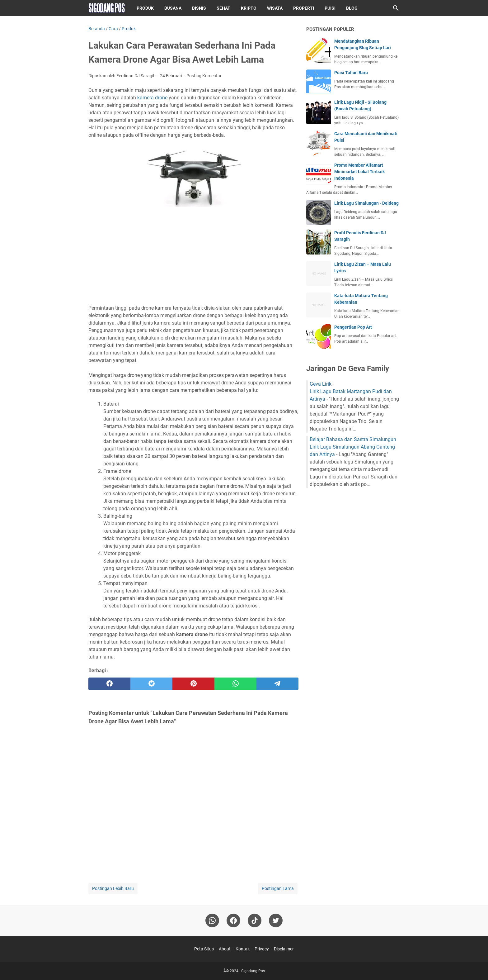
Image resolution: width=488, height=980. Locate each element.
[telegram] (277, 684)
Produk (145, 8)
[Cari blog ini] (396, 8)
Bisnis (199, 8)
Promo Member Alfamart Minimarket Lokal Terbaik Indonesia (359, 172)
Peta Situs (204, 949)
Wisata (275, 8)
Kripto (249, 8)
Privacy (262, 949)
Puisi (330, 8)
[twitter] (151, 684)
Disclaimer (284, 949)
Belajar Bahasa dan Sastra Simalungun (353, 439)
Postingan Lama (278, 888)
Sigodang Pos (253, 971)
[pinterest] (193, 684)
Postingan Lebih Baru (113, 888)
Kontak (243, 949)
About (225, 949)
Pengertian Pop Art (353, 327)
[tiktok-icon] (255, 921)
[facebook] (109, 684)
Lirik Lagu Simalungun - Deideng (366, 203)
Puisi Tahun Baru (351, 73)
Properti (304, 8)
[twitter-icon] (276, 921)
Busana (173, 8)
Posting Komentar (204, 76)
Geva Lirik (321, 384)
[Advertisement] (193, 257)
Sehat (223, 8)
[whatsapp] (235, 684)
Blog (352, 8)
